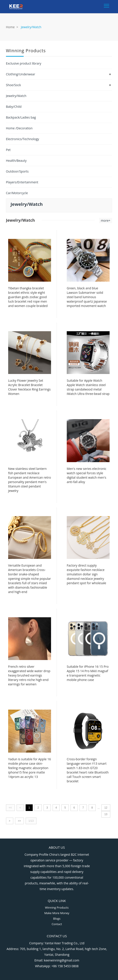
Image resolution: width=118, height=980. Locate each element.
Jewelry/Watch (16, 96)
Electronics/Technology (23, 139)
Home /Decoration (19, 128)
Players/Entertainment (22, 182)
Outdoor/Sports (17, 171)
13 (106, 814)
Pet (8, 150)
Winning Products (57, 907)
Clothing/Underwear (21, 74)
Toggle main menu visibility (107, 5)
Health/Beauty (16, 161)
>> (19, 821)
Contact (57, 924)
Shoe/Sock (13, 85)
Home (10, 27)
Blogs (57, 919)
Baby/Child (14, 107)
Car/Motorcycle (17, 193)
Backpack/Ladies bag (21, 117)
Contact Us (57, 936)
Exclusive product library (24, 63)
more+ (106, 220)
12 (106, 808)
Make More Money (57, 913)
